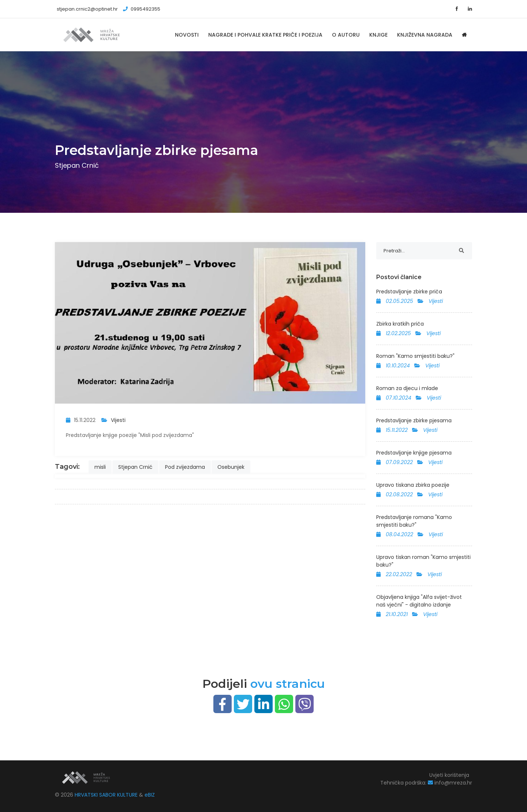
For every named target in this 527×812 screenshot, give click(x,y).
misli (100, 467)
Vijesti (118, 420)
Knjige (378, 35)
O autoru (346, 35)
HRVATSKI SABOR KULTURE (107, 795)
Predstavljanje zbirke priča (409, 292)
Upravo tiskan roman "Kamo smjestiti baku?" (423, 561)
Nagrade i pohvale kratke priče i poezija (265, 35)
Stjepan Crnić (135, 467)
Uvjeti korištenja (449, 775)
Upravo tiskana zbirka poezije (413, 485)
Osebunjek (231, 467)
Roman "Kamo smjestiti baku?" (415, 356)
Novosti (187, 35)
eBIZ (150, 795)
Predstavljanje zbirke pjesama (414, 420)
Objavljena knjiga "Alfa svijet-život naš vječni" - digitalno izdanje (419, 601)
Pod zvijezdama (185, 467)
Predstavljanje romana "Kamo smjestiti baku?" (414, 521)
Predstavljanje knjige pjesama (414, 453)
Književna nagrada (425, 35)
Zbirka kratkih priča (400, 324)
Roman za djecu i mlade (407, 388)
